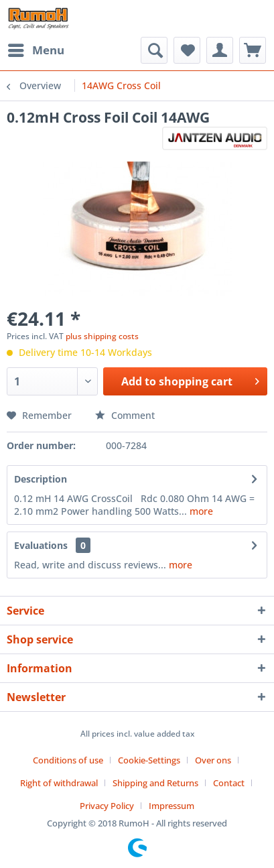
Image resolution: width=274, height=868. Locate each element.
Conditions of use (68, 760)
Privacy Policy (107, 806)
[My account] (220, 50)
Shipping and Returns (155, 783)
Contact (229, 783)
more (200, 511)
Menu (36, 49)
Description (41, 479)
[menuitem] (36, 50)
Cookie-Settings (149, 760)
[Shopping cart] (253, 50)
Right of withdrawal (59, 783)
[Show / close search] (154, 50)
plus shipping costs (102, 336)
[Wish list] (187, 50)
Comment (125, 415)
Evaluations (41, 545)
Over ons (213, 760)
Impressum (172, 806)
